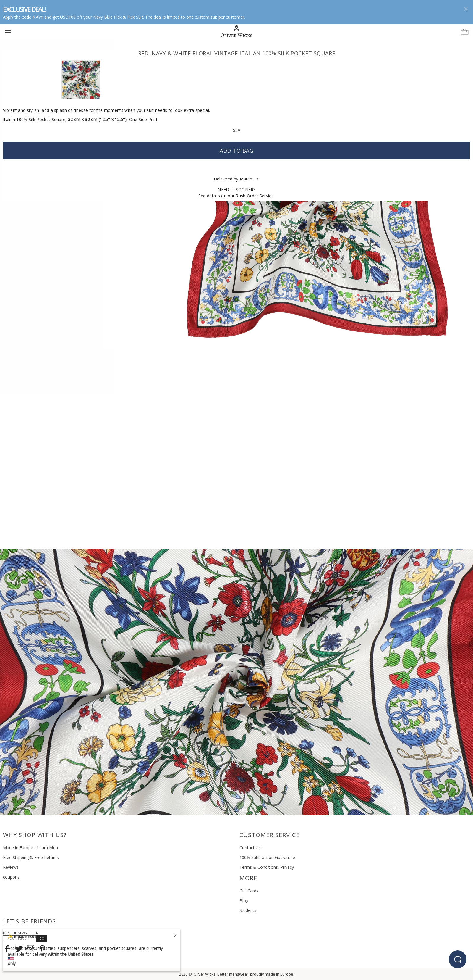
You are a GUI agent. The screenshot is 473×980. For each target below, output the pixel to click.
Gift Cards (249, 891)
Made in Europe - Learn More (31, 848)
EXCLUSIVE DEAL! (24, 9)
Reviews (11, 867)
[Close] (175, 935)
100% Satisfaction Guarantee (267, 857)
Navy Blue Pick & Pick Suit (118, 17)
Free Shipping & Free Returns (31, 857)
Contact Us (250, 848)
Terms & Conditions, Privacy (267, 867)
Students (248, 910)
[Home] (237, 31)
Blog (244, 901)
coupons (11, 877)
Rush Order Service (255, 196)
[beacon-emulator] (458, 959)
